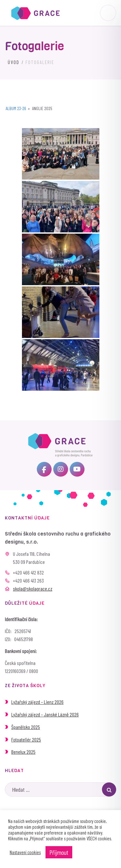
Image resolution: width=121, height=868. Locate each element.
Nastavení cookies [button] (25, 852)
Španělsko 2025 (26, 727)
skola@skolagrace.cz (33, 588)
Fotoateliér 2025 (26, 739)
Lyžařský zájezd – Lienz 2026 (37, 702)
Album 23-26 (16, 108)
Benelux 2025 (23, 752)
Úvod (14, 62)
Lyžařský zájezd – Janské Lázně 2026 (45, 714)
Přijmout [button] (59, 852)
